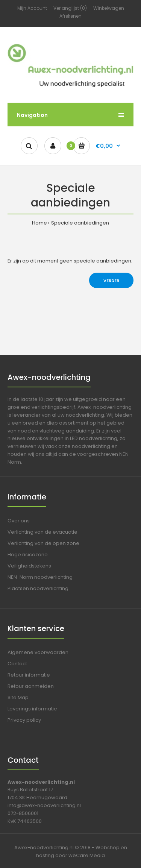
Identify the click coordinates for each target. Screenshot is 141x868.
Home (39, 223)
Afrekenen (70, 16)
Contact (17, 664)
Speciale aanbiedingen (80, 223)
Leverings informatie (32, 709)
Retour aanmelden (31, 686)
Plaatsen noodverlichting (38, 588)
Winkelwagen (109, 8)
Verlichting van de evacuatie (42, 532)
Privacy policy (24, 720)
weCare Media (87, 855)
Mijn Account (32, 8)
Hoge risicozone (28, 555)
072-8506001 (23, 813)
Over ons (19, 521)
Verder (111, 281)
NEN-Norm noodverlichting (40, 577)
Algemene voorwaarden (38, 652)
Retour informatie (29, 675)
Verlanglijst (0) (70, 8)
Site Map (18, 697)
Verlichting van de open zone (43, 543)
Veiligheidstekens (29, 566)
